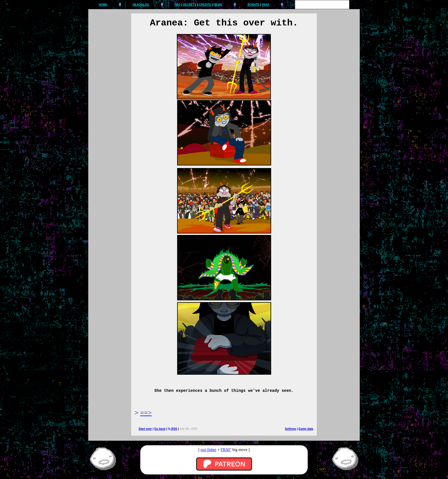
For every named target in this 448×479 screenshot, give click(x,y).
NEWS (218, 5)
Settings (290, 429)
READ (137, 5)
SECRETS (190, 5)
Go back (160, 429)
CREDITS (205, 5)
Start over (145, 429)
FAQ (178, 5)
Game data (306, 429)
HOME (103, 5)
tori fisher (208, 450)
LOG (146, 5)
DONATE (254, 5)
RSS (173, 429)
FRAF (266, 5)
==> (146, 413)
